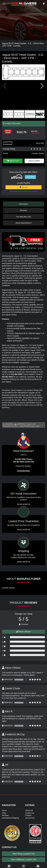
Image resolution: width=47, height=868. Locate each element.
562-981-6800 (7, 377)
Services (5, 815)
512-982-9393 (16, 374)
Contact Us (30, 813)
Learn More (30, 177)
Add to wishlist (34, 161)
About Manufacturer (23, 223)
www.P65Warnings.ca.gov (30, 426)
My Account (30, 818)
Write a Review (24, 632)
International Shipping (10, 818)
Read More (23, 530)
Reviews (23, 210)
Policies (28, 815)
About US (29, 810)
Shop (4, 813)
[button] (42, 86)
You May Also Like (23, 217)
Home (4, 810)
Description (24, 204)
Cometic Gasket (38, 153)
